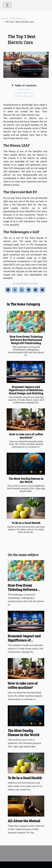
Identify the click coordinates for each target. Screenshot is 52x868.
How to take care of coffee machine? (26, 436)
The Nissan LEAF (24, 89)
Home (5, 18)
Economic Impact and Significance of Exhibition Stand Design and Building (26, 390)
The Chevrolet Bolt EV (24, 93)
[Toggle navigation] (7, 5)
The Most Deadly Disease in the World (26, 480)
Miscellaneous (19, 18)
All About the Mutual (24, 821)
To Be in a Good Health (26, 523)
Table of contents (25, 85)
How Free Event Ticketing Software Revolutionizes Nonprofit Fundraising (26, 340)
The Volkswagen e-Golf (24, 96)
